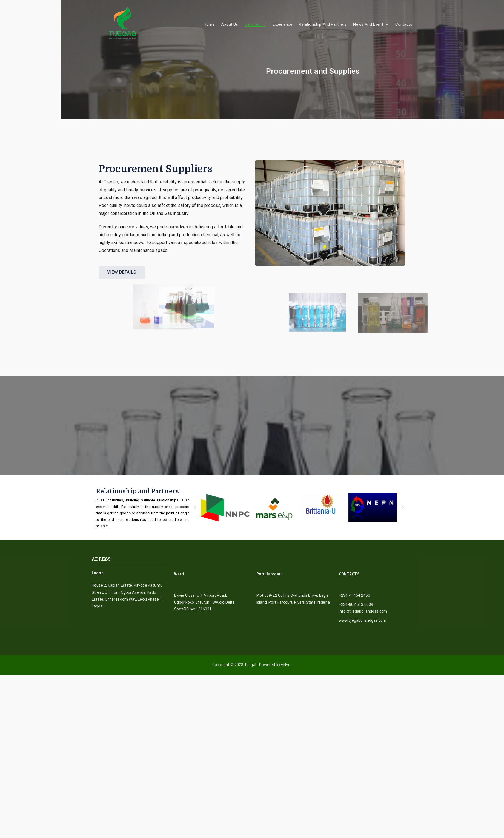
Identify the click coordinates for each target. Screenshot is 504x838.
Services (255, 25)
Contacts (404, 25)
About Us (230, 25)
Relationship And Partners (323, 25)
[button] (263, 25)
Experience (283, 25)
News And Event (371, 25)
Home (209, 25)
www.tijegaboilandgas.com (363, 620)
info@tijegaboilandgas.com (363, 611)
